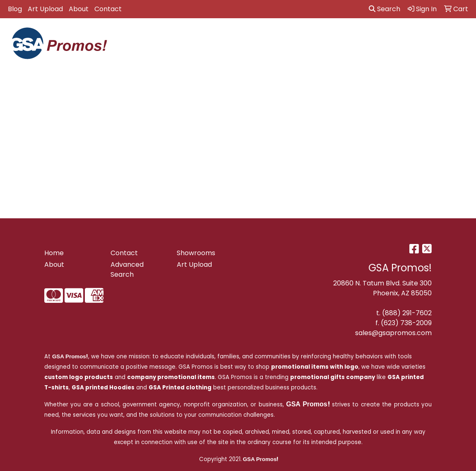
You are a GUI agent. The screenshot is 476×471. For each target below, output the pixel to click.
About (79, 9)
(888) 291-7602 (407, 313)
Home (54, 253)
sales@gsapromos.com (393, 333)
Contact (108, 9)
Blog (15, 9)
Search (385, 9)
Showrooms (196, 253)
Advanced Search (127, 269)
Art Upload (45, 9)
